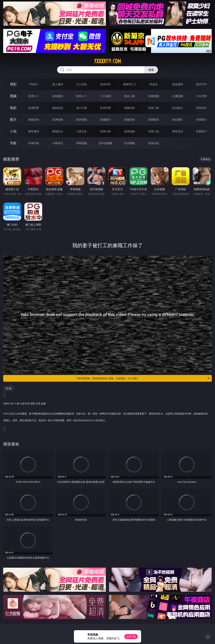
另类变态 (201, 108)
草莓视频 (81, 143)
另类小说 (154, 131)
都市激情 (34, 131)
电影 (13, 108)
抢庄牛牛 (201, 84)
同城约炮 (34, 143)
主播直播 (178, 96)
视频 (13, 96)
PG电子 (34, 84)
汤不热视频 (105, 143)
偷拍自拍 (58, 108)
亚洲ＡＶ (34, 96)
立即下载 (131, 637)
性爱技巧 (201, 131)
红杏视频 (130, 143)
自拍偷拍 (58, 96)
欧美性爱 (105, 108)
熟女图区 (178, 120)
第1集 (9, 388)
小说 (13, 131)
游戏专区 (105, 84)
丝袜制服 (154, 96)
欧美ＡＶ (81, 96)
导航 (13, 143)
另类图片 (201, 120)
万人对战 (81, 84)
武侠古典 (105, 131)
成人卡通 (81, 108)
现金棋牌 (178, 84)
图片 (13, 119)
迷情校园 (130, 131)
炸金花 (154, 84)
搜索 (151, 70)
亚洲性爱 (34, 108)
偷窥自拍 (34, 120)
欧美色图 (81, 120)
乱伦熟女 (178, 108)
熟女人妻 (130, 96)
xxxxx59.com (107, 61)
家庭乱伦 (58, 131)
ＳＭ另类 (201, 96)
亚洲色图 (58, 120)
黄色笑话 (178, 131)
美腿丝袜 (130, 120)
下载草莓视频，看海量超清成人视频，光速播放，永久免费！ (143, 378)
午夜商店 (58, 143)
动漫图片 (105, 120)
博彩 (13, 84)
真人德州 (58, 84)
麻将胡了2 (129, 84)
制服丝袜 (130, 108)
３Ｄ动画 (105, 96)
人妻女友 (81, 131)
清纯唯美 (154, 120)
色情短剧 (154, 143)
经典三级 (154, 108)
